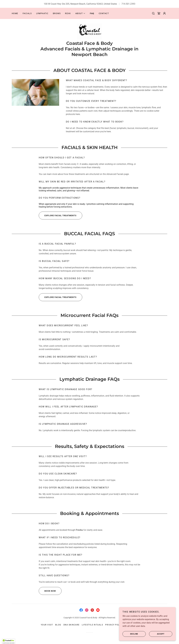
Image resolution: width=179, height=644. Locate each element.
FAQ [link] (92, 13)
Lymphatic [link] (42, 13)
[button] (80, 13)
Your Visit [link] (47, 625)
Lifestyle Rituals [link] (92, 625)
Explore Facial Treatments (58, 216)
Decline (131, 634)
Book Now (47, 591)
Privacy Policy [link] (114, 625)
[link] (159, 13)
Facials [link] (27, 13)
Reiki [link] (68, 13)
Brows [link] (57, 13)
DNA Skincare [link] (72, 625)
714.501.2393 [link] (128, 4)
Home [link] (15, 13)
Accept (157, 634)
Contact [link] (104, 13)
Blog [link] (58, 625)
